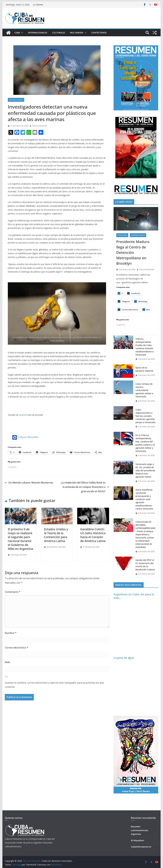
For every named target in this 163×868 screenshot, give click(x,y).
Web (7, 662)
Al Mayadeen (137, 840)
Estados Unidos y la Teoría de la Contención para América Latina (56, 535)
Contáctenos (99, 33)
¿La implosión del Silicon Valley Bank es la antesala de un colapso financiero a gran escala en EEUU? (85, 487)
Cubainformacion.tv (141, 847)
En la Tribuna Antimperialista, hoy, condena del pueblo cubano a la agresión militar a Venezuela (145, 443)
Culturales (59, 33)
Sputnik (22, 415)
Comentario (13, 592)
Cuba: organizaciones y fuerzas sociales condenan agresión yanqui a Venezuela (145, 416)
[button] (22, 33)
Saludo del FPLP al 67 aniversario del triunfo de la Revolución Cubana (145, 565)
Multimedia (77, 33)
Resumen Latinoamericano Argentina (140, 830)
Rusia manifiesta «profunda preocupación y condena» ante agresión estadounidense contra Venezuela (144, 499)
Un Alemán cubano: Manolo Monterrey (29, 483)
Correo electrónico (16, 648)
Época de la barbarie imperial (144, 369)
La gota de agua (124, 658)
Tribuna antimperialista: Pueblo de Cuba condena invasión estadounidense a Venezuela (145, 347)
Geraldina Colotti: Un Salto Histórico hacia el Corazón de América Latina (93, 535)
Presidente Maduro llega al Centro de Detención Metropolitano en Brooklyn (133, 252)
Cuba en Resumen (40, 126)
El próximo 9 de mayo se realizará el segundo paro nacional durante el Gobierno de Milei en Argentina (20, 539)
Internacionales (38, 33)
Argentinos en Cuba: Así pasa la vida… (134, 596)
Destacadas (122, 235)
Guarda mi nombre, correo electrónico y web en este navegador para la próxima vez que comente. (54, 685)
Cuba (17, 33)
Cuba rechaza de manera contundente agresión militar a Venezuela (144, 390)
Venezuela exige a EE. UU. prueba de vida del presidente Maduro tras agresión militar (145, 470)
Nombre (11, 633)
